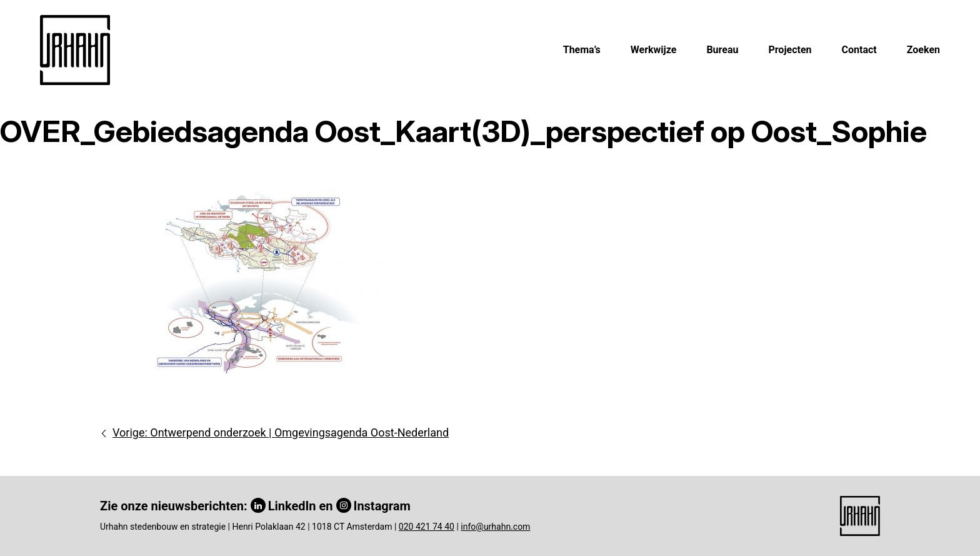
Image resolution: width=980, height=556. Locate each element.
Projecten (790, 50)
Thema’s (582, 50)
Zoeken (923, 50)
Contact (859, 50)
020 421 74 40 (427, 527)
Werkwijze (654, 50)
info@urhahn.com (495, 527)
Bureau (722, 50)
